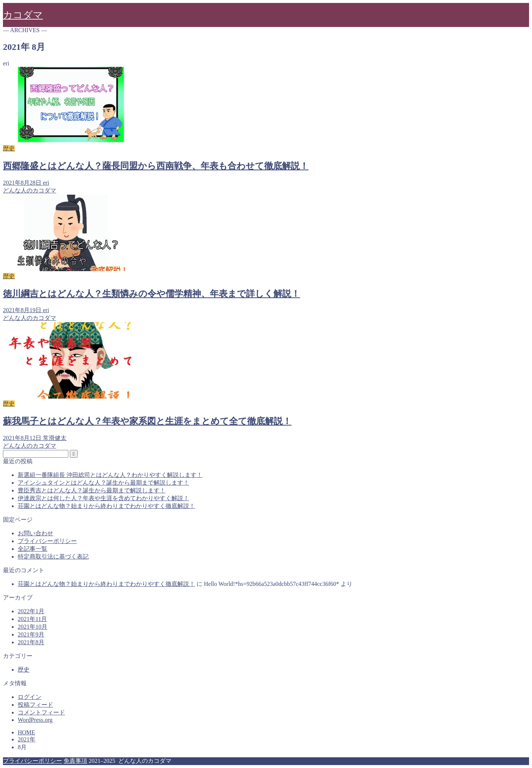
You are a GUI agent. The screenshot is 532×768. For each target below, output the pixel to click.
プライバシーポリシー (47, 541)
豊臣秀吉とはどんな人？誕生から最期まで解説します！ (92, 490)
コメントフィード (41, 712)
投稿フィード (35, 705)
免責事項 (75, 761)
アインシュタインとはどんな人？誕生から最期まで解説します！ (103, 483)
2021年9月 (31, 634)
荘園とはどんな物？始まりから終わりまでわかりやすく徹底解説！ (106, 506)
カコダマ (23, 15)
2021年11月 (32, 619)
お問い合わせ (35, 533)
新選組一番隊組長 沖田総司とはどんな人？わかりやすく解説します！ (110, 475)
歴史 (24, 670)
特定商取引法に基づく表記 (53, 557)
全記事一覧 (33, 549)
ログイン (30, 697)
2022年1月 (31, 611)
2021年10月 (33, 627)
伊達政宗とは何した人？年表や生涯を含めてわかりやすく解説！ (103, 498)
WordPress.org (35, 720)
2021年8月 (31, 642)
